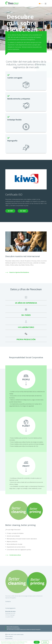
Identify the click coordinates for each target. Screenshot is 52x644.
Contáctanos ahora (13, 555)
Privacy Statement (9, 639)
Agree (37, 642)
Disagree (45, 642)
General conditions (9, 637)
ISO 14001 (23, 211)
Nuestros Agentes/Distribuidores (17, 272)
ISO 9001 (10, 211)
